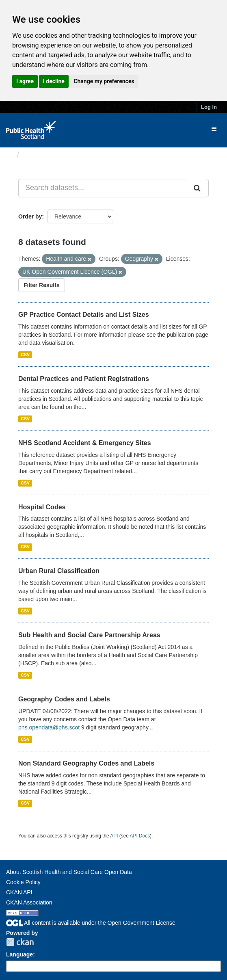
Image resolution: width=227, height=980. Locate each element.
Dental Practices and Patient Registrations (84, 379)
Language (19, 954)
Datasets (38, 154)
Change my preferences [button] (104, 81)
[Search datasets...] (103, 188)
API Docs (140, 836)
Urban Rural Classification (59, 571)
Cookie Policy (23, 882)
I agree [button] (25, 81)
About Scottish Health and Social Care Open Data (69, 872)
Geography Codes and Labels (64, 699)
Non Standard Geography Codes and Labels (86, 763)
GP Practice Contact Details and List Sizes (84, 315)
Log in (209, 107)
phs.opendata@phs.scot (49, 727)
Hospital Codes (42, 507)
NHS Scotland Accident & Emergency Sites (85, 443)
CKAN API (19, 892)
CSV (25, 355)
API (114, 836)
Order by (30, 216)
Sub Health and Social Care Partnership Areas (89, 635)
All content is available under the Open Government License (91, 923)
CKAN (20, 942)
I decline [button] (54, 81)
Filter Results (42, 285)
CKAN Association (29, 902)
